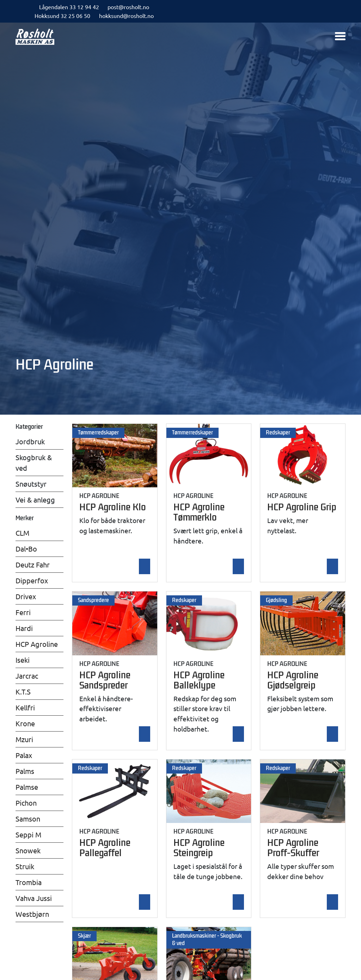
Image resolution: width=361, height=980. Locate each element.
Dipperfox (32, 580)
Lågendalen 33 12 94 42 (69, 7)
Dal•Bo (26, 549)
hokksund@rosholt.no (126, 16)
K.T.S (23, 692)
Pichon (26, 803)
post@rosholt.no (128, 7)
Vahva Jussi (34, 898)
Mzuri (24, 739)
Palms (25, 771)
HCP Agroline (37, 644)
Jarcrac (27, 676)
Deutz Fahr (33, 564)
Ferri (23, 612)
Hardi (24, 628)
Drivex (26, 596)
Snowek (28, 850)
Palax (24, 755)
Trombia (29, 882)
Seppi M (28, 834)
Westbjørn (32, 914)
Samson (28, 819)
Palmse (27, 787)
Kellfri (25, 707)
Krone (25, 723)
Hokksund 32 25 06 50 (62, 16)
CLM (22, 533)
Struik (25, 866)
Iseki (23, 660)
